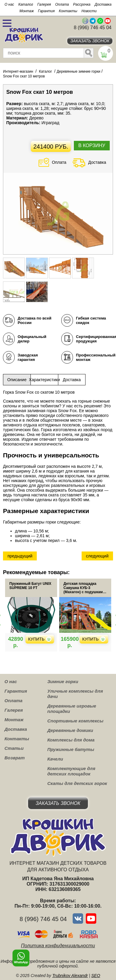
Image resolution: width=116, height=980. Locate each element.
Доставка (103, 4)
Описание (17, 380)
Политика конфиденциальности (58, 946)
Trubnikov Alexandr (70, 976)
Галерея (44, 4)
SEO (96, 976)
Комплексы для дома (71, 740)
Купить (40, 639)
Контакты (68, 11)
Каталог (26, 4)
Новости (89, 11)
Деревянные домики (70, 730)
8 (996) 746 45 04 (93, 28)
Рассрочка (82, 4)
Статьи (14, 748)
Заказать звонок (90, 41)
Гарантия (46, 11)
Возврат (15, 758)
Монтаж (27, 11)
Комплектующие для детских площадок (71, 771)
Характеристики (44, 380)
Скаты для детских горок (77, 783)
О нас (9, 4)
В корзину (92, 145)
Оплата (62, 4)
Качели (55, 759)
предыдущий (20, 556)
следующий (97, 556)
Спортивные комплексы (75, 721)
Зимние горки (63, 681)
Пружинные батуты (71, 749)
